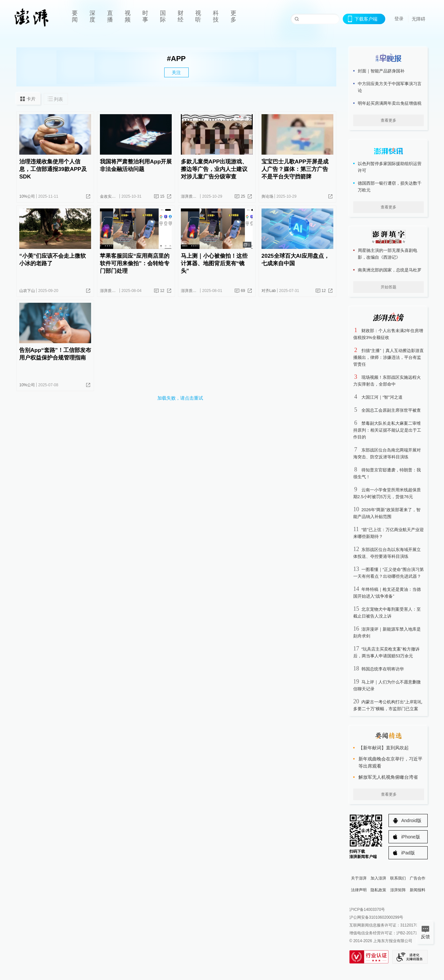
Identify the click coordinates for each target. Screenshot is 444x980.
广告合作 (418, 878)
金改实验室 (110, 196)
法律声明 (359, 890)
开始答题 (388, 287)
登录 (399, 19)
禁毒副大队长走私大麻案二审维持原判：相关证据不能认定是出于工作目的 (387, 430)
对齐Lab (269, 291)
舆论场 (267, 196)
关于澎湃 (359, 878)
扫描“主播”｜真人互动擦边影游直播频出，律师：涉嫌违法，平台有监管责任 (388, 357)
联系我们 (398, 878)
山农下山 (27, 291)
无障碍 (419, 19)
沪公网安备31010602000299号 (376, 917)
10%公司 (27, 196)
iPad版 (408, 853)
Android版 (411, 820)
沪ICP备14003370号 (367, 910)
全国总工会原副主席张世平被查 (391, 410)
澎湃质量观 (191, 196)
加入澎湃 (378, 878)
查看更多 (388, 120)
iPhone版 (411, 837)
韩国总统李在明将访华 (383, 669)
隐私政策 (378, 890)
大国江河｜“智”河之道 (382, 397)
